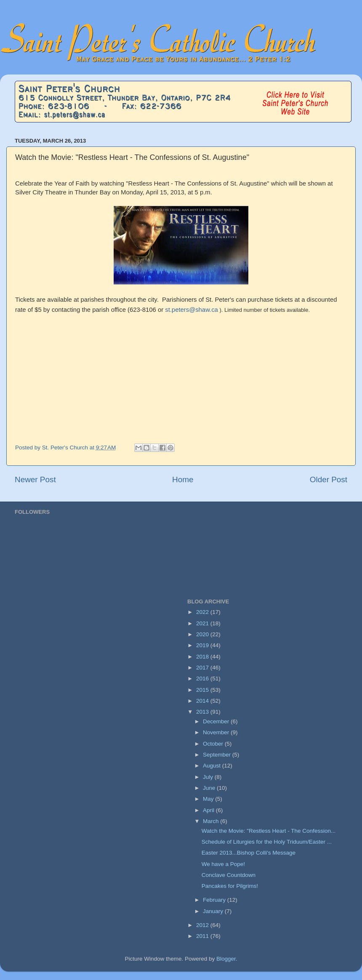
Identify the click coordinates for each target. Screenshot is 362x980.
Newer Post (35, 479)
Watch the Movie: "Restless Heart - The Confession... (269, 831)
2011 (203, 936)
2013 (203, 712)
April (209, 810)
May (209, 799)
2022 (203, 612)
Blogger (226, 959)
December (217, 721)
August (213, 766)
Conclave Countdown (229, 875)
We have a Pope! (223, 864)
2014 (203, 701)
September (218, 755)
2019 (203, 645)
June (210, 788)
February (215, 900)
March (212, 821)
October (214, 744)
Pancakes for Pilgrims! (230, 886)
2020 (203, 634)
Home (183, 479)
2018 (203, 657)
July (209, 777)
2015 (203, 690)
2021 (203, 623)
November (217, 732)
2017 (203, 668)
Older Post (329, 479)
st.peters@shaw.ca (192, 310)
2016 (203, 679)
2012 (203, 925)
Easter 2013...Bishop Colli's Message (249, 853)
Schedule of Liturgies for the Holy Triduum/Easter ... (267, 842)
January (214, 911)
